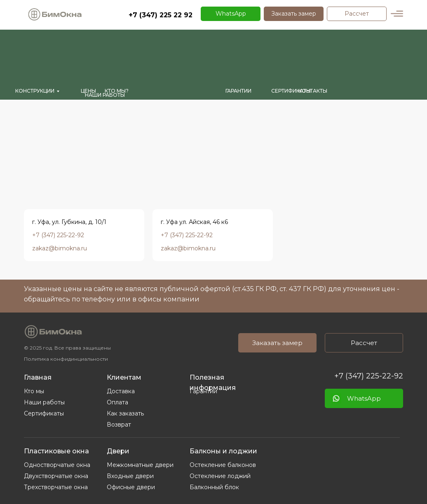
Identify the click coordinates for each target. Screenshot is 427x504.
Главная (38, 377)
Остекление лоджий (220, 476)
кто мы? (117, 91)
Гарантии (203, 391)
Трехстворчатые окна (56, 487)
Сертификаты (44, 413)
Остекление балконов (223, 465)
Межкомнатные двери (140, 465)
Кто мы (34, 391)
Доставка (121, 391)
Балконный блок (214, 487)
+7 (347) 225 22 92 (161, 15)
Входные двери (130, 476)
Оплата (117, 402)
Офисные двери (131, 487)
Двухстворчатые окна (56, 476)
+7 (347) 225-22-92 (369, 376)
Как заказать (125, 413)
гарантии (238, 91)
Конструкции (35, 91)
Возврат (119, 425)
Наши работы (105, 95)
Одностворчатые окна (57, 465)
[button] (294, 14)
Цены (88, 91)
